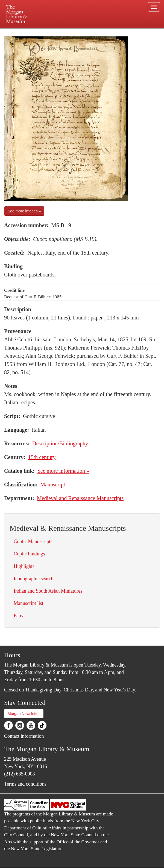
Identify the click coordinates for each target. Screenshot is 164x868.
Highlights (24, 566)
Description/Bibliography (60, 443)
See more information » (63, 471)
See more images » (24, 211)
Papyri (20, 616)
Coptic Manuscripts (33, 541)
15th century (42, 457)
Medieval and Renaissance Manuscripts (80, 498)
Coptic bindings (29, 554)
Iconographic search (33, 579)
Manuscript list (29, 603)
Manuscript (53, 485)
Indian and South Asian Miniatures (48, 591)
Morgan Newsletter (24, 714)
